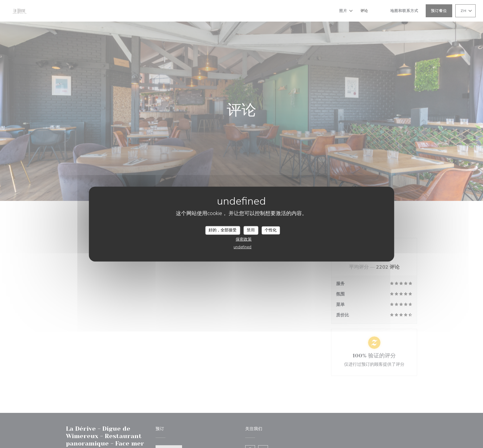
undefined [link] (242, 247)
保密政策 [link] (244, 239)
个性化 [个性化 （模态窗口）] (271, 230)
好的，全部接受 (223, 230)
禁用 (251, 230)
